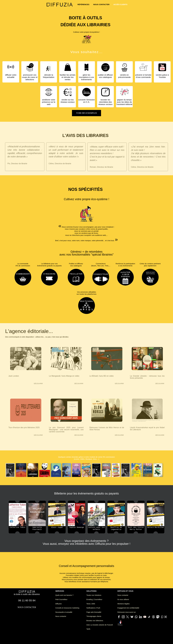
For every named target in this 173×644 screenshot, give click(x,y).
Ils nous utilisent (123, 599)
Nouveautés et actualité (64, 612)
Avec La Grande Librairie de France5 (100, 625)
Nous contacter (61, 616)
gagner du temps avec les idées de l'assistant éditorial (124, 102)
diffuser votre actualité (11, 76)
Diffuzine (58, 604)
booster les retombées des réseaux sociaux (105, 102)
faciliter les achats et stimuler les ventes (68, 77)
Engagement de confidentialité (128, 608)
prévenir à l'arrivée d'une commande (143, 76)
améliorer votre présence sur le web (49, 102)
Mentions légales (123, 604)
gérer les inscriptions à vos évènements (86, 77)
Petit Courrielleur (61, 599)
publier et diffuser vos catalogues (105, 76)
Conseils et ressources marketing (67, 608)
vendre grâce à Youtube (162, 76)
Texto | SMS (91, 604)
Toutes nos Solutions (94, 595)
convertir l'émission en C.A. (86, 101)
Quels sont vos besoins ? (64, 595)
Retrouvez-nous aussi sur (127, 612)
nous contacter (101, 4)
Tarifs (88, 629)
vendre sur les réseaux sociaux (68, 101)
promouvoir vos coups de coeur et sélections (30, 77)
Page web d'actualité (94, 612)
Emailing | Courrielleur (94, 599)
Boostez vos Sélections (95, 621)
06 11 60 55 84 (27, 600)
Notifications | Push (93, 608)
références (83, 4)
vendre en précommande (124, 76)
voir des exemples (86, 113)
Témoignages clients (94, 616)
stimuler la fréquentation (49, 76)
